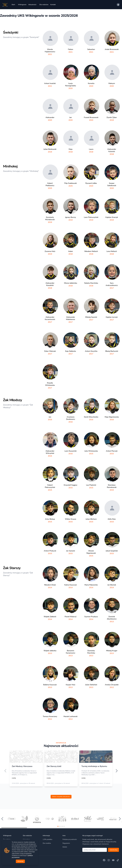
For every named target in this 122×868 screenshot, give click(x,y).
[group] (12, 819)
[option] (26, 770)
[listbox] (61, 771)
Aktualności (32, 5)
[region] (61, 771)
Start (13, 5)
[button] (58, 826)
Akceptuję (20, 861)
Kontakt (53, 5)
